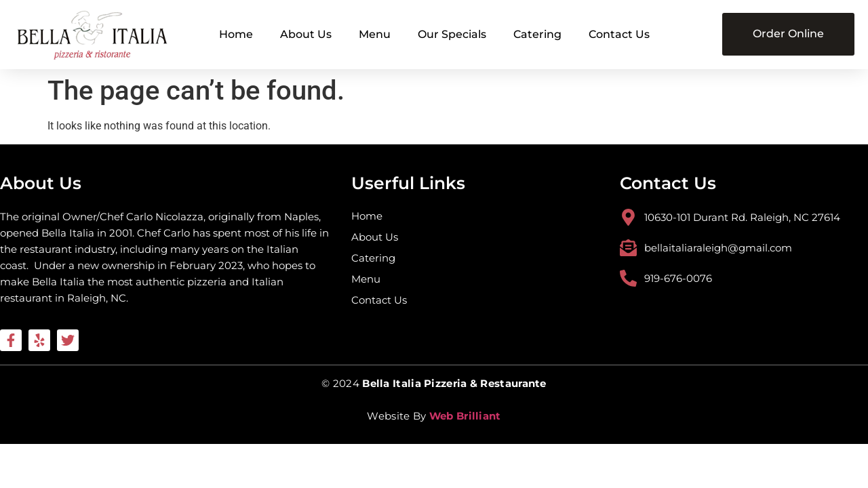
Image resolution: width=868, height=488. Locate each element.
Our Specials (452, 34)
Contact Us (619, 34)
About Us (306, 34)
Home (236, 34)
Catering (537, 34)
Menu (375, 34)
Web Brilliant (465, 416)
